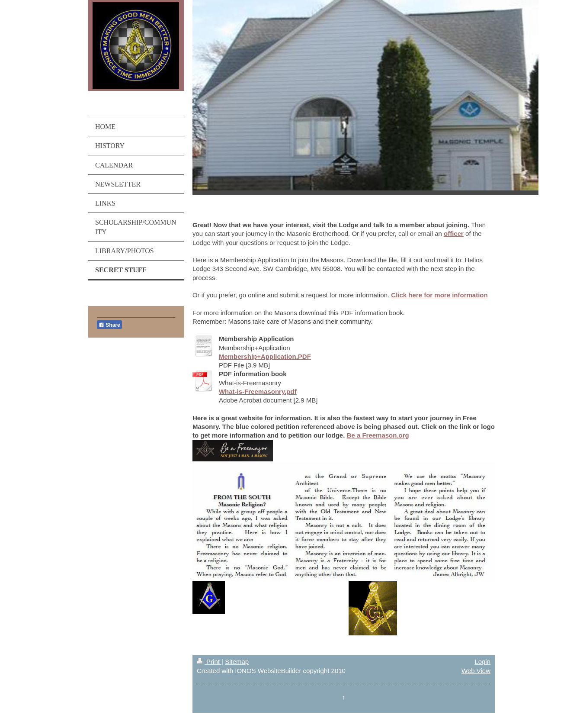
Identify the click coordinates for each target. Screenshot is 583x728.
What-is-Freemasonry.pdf (258, 391)
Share (109, 325)
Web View (476, 671)
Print (209, 662)
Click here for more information (439, 295)
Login (482, 662)
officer (454, 234)
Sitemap (237, 662)
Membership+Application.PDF (265, 356)
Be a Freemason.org (378, 435)
